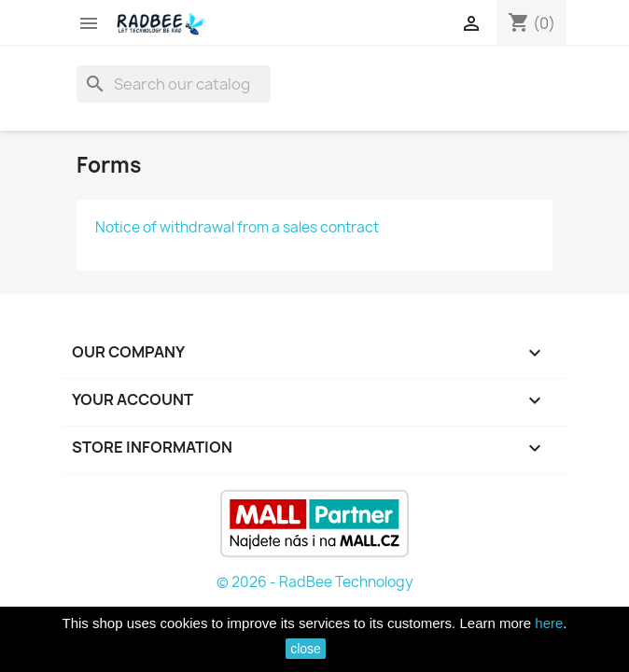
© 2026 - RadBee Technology (315, 582)
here (549, 623)
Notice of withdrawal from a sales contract (237, 227)
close (306, 649)
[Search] (174, 84)
